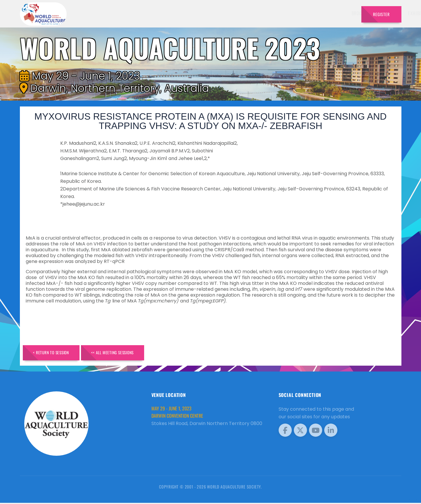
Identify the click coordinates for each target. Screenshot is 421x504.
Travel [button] (342, 13)
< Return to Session (54, 353)
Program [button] (316, 13)
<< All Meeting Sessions (121, 353)
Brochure (197, 13)
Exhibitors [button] (255, 13)
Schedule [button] (286, 13)
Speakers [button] (224, 13)
